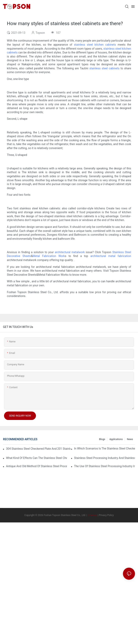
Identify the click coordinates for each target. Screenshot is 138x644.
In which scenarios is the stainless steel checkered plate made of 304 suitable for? (105, 448)
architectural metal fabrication (111, 256)
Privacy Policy (106, 515)
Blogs (102, 439)
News (130, 439)
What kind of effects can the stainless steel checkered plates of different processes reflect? (36, 458)
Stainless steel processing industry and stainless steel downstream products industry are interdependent (105, 458)
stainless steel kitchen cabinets (95, 45)
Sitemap (92, 515)
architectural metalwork (70, 252)
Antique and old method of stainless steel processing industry (36, 466)
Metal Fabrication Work (49, 256)
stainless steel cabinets (104, 68)
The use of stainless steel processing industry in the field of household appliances (105, 466)
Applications (116, 439)
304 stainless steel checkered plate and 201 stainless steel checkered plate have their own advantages (38, 449)
